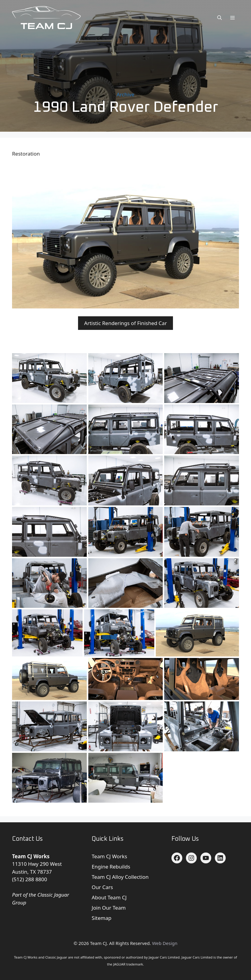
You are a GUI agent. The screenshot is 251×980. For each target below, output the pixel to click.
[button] (220, 18)
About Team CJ (109, 897)
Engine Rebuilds (111, 867)
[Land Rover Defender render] (197, 633)
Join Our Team (109, 908)
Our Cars (102, 887)
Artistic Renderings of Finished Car (125, 323)
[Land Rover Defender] (126, 532)
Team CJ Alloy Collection (120, 877)
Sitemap (101, 918)
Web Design (165, 943)
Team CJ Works (109, 856)
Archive (125, 94)
